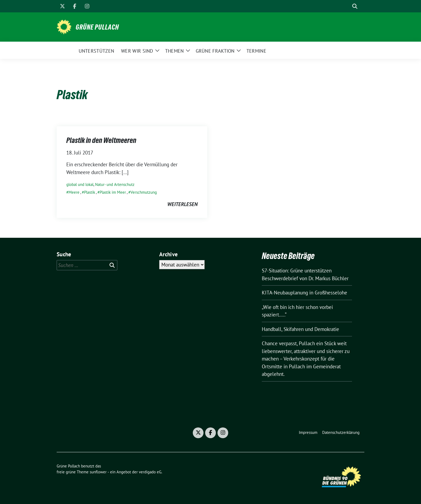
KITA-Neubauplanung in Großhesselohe (304, 293)
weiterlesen (182, 204)
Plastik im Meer (113, 192)
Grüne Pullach (97, 27)
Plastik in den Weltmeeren (101, 140)
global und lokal (80, 184)
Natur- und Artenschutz (115, 184)
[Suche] (347, 6)
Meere (74, 192)
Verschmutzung (144, 192)
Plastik (90, 192)
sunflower (98, 472)
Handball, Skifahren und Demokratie (300, 329)
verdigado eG (150, 472)
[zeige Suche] (355, 6)
